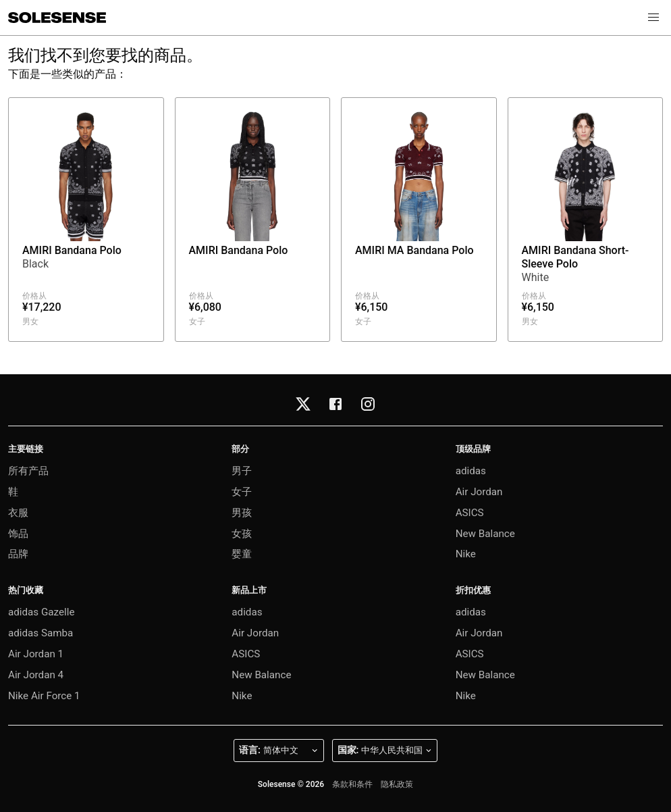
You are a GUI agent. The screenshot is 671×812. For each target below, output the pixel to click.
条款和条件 (352, 784)
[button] (653, 18)
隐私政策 (397, 784)
